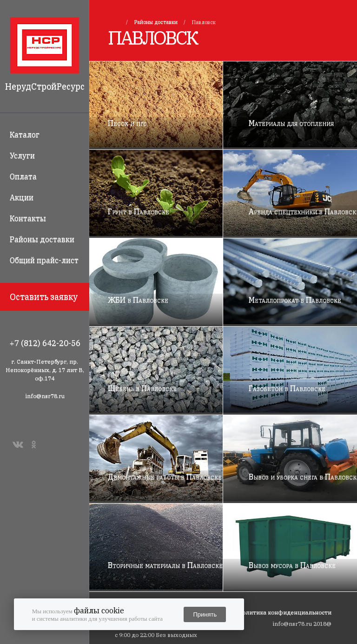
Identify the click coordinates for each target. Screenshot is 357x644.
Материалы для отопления (291, 123)
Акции (22, 197)
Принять (205, 614)
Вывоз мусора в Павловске (292, 565)
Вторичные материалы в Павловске (165, 565)
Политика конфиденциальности (284, 612)
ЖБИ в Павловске (138, 300)
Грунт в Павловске (139, 211)
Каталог (25, 134)
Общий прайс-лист (44, 260)
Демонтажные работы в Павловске (165, 476)
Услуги (22, 155)
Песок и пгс (127, 123)
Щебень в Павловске (142, 388)
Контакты (28, 218)
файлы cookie (99, 610)
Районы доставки (42, 239)
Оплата (23, 176)
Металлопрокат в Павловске (295, 300)
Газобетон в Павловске (287, 388)
